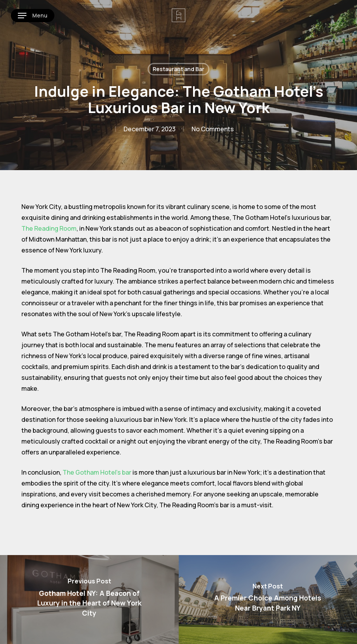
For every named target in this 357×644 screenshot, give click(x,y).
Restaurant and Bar (178, 69)
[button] (33, 16)
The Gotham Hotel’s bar (97, 472)
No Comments (213, 129)
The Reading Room (49, 228)
